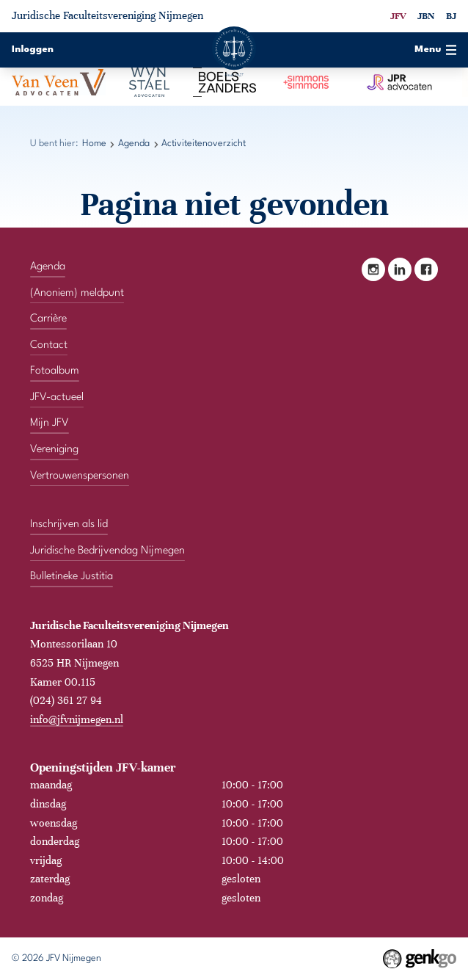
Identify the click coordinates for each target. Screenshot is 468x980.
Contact (49, 345)
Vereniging (54, 450)
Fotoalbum (55, 371)
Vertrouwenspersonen (80, 476)
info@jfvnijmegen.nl (77, 719)
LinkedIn (400, 269)
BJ (451, 16)
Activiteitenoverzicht (204, 144)
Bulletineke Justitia (72, 577)
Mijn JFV (50, 423)
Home (94, 144)
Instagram (373, 269)
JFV (398, 16)
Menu (435, 50)
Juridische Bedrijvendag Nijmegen (107, 551)
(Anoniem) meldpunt (77, 293)
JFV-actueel (57, 398)
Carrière (48, 319)
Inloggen (33, 50)
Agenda (134, 144)
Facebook (426, 269)
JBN (426, 16)
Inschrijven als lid (69, 525)
